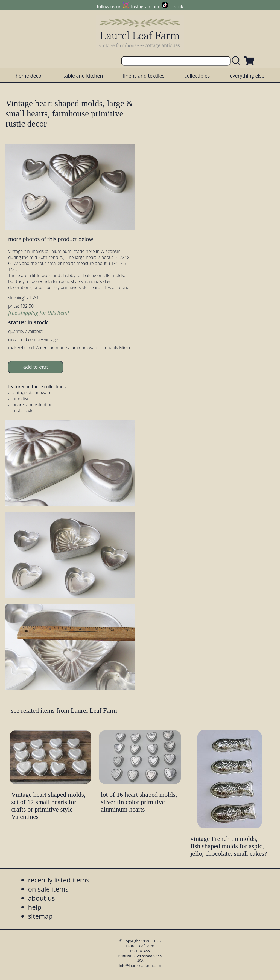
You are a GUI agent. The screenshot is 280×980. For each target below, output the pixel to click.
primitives (22, 399)
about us (41, 898)
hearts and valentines (34, 405)
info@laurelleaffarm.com (140, 965)
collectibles (197, 76)
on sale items (48, 889)
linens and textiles (144, 76)
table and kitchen (83, 76)
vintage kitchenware (32, 393)
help (35, 907)
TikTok (177, 7)
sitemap (40, 916)
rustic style (23, 411)
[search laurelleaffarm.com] (237, 61)
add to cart (36, 367)
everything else (247, 76)
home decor (29, 76)
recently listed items (59, 880)
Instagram (141, 7)
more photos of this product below (51, 239)
